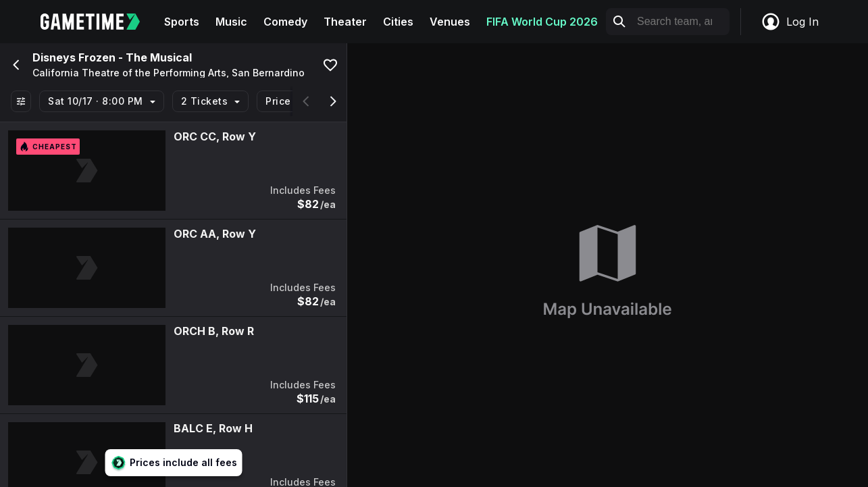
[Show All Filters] (21, 101)
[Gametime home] (98, 22)
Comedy (285, 22)
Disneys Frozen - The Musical (112, 57)
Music (231, 22)
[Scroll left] (306, 101)
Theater (345, 22)
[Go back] (15, 65)
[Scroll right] (333, 101)
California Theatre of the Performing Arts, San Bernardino (169, 73)
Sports (182, 22)
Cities (398, 22)
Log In (790, 22)
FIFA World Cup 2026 (542, 22)
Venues (450, 22)
